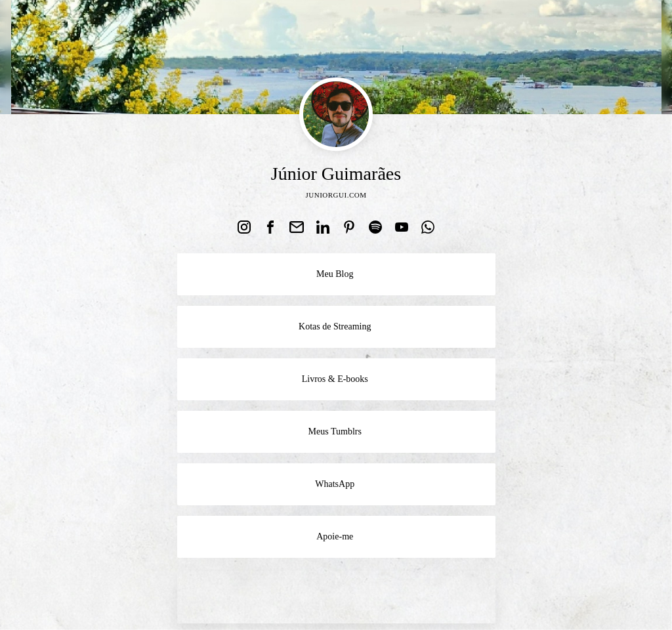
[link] (244, 227)
